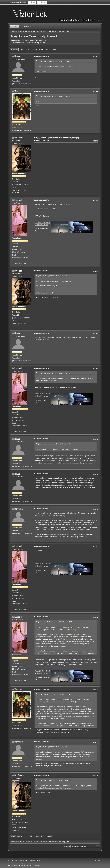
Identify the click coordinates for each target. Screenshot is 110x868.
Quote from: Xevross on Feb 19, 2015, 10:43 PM (55, 61)
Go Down (14, 49)
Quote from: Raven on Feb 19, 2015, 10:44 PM (54, 96)
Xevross (18, 91)
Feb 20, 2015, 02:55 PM (42, 775)
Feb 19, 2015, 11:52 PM (42, 474)
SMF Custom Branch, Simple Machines (19, 863)
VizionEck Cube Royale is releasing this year (42, 224)
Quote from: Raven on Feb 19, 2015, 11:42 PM (54, 373)
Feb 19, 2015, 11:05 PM (42, 200)
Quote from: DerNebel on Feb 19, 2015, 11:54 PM (55, 622)
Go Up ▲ (99, 860)
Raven (17, 56)
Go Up (13, 836)
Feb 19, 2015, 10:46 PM (42, 91)
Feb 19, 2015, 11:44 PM (42, 368)
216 (36, 49)
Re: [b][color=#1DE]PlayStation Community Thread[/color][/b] (56, 138)
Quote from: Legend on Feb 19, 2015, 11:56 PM (55, 747)
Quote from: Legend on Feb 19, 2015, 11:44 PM (55, 444)
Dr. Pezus (19, 138)
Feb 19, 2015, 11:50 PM (42, 439)
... (30, 49)
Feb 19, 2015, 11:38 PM (42, 271)
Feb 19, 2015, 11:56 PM (42, 617)
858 (54, 49)
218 (45, 49)
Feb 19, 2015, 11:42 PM (42, 333)
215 (33, 49)
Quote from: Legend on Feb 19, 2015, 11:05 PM (55, 276)
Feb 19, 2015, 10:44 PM (42, 56)
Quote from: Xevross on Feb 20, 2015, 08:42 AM (55, 780)
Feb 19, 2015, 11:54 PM (42, 509)
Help (93, 860)
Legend (18, 200)
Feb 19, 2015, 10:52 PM (42, 140)
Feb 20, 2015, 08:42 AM (42, 689)
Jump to (67, 846)
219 (49, 49)
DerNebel (19, 509)
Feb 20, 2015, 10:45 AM (42, 742)
